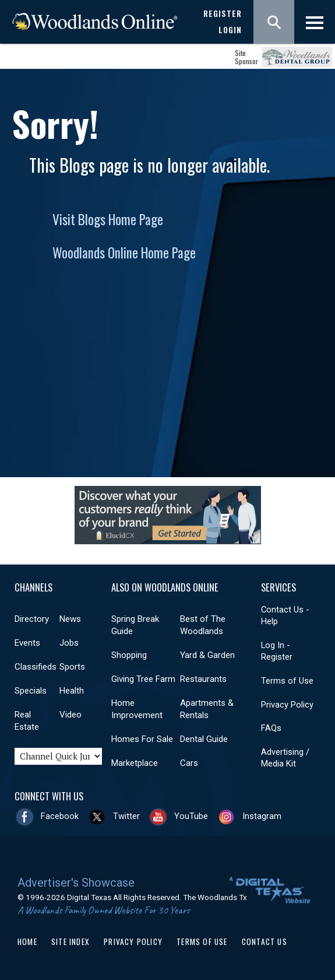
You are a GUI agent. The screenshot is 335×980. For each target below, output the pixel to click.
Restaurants (203, 679)
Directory (32, 619)
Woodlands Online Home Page (124, 253)
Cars (189, 763)
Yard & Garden (207, 655)
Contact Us (265, 942)
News (70, 619)
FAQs (271, 728)
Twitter (126, 816)
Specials (31, 691)
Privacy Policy (287, 705)
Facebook (60, 816)
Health (72, 691)
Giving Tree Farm (143, 679)
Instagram (262, 816)
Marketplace (135, 763)
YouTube (191, 816)
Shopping (129, 655)
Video (70, 715)
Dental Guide (204, 739)
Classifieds (36, 667)
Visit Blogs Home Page (108, 219)
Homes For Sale (142, 739)
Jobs (69, 643)
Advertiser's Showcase (76, 883)
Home (27, 942)
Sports (72, 667)
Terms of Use (287, 681)
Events (27, 643)
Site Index (70, 942)
